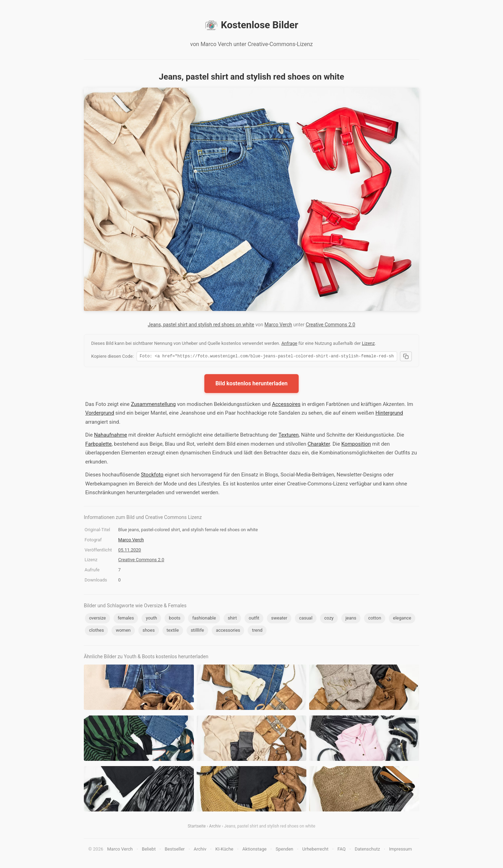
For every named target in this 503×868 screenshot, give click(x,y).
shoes (149, 631)
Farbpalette (99, 445)
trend (257, 631)
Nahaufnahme (111, 436)
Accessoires (286, 405)
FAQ (341, 850)
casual (306, 619)
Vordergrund (100, 414)
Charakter (319, 445)
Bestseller (175, 850)
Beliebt (149, 850)
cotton (375, 619)
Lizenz (368, 343)
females (126, 619)
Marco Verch (278, 325)
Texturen (289, 436)
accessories (228, 631)
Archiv (215, 827)
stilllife (197, 631)
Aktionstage (254, 850)
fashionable (204, 619)
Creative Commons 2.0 (330, 325)
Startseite (197, 827)
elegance (402, 619)
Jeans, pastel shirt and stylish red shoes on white (201, 325)
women (123, 631)
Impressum (400, 850)
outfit (254, 619)
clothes (96, 631)
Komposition (356, 445)
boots (174, 619)
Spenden (285, 850)
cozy (329, 619)
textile (173, 631)
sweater (279, 619)
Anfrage (289, 343)
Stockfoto (152, 476)
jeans (351, 619)
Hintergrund (389, 414)
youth (151, 619)
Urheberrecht (315, 850)
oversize (97, 619)
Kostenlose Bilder (251, 25)
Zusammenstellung (153, 405)
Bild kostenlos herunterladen (252, 384)
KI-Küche (224, 850)
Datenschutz (367, 850)
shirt (232, 619)
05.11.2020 (129, 551)
